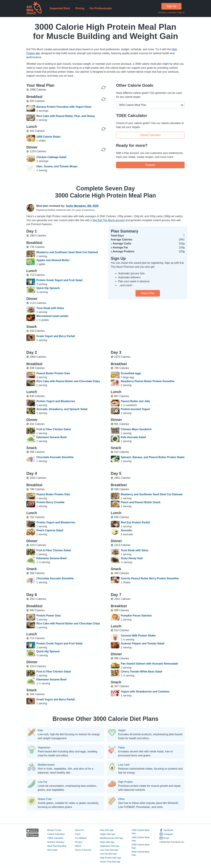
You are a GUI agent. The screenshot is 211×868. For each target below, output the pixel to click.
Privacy (78, 842)
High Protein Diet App (110, 858)
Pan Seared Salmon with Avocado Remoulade (149, 664)
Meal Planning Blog (57, 846)
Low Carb (124, 765)
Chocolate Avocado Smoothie (55, 457)
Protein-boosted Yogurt (135, 409)
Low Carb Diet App (109, 850)
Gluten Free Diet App (110, 862)
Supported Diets (60, 8)
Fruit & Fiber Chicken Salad (54, 429)
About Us (79, 830)
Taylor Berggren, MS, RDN (82, 206)
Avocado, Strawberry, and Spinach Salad (62, 409)
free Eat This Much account (108, 220)
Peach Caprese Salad (50, 530)
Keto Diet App (107, 830)
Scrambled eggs (131, 373)
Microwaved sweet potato (52, 316)
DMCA (78, 846)
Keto (40, 730)
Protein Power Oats (49, 616)
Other (121, 799)
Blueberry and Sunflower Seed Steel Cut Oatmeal (67, 252)
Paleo (122, 748)
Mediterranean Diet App (111, 838)
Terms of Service (83, 850)
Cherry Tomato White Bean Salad (142, 672)
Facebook (166, 830)
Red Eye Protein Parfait (135, 522)
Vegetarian (44, 748)
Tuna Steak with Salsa (50, 308)
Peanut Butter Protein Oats (53, 373)
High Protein (125, 782)
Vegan (122, 730)
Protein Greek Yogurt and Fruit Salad (59, 280)
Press (78, 834)
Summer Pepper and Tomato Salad (143, 643)
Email (164, 838)
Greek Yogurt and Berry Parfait (56, 336)
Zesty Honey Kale (132, 558)
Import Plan (148, 293)
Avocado (126, 530)
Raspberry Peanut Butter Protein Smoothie (148, 381)
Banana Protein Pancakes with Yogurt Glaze (64, 107)
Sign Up (172, 6)
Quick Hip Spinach (48, 288)
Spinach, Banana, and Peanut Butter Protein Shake (153, 457)
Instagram (166, 834)
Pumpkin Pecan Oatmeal (136, 616)
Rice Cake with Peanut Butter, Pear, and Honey (66, 116)
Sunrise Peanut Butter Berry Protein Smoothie (150, 578)
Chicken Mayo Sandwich (136, 429)
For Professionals (101, 8)
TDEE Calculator (55, 838)
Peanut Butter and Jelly (136, 401)
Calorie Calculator (150, 135)
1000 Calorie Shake (48, 137)
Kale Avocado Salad (133, 437)
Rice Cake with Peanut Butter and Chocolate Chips (68, 381)
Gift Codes (53, 850)
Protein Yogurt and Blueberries (56, 401)
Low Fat (42, 782)
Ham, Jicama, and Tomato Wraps (57, 166)
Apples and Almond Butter (53, 260)
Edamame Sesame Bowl (52, 437)
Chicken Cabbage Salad (51, 157)
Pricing (80, 8)
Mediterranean (46, 765)
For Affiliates (81, 838)
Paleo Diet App (107, 842)
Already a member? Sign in (171, 12)
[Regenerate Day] (104, 88)
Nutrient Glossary (56, 842)
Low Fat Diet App (108, 854)
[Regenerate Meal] (104, 99)
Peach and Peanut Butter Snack (141, 502)
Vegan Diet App (107, 834)
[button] (150, 105)
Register (150, 165)
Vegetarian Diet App (110, 846)
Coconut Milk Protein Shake (138, 636)
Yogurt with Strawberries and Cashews (145, 692)
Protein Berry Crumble (51, 502)
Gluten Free (45, 799)
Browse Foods (54, 830)
